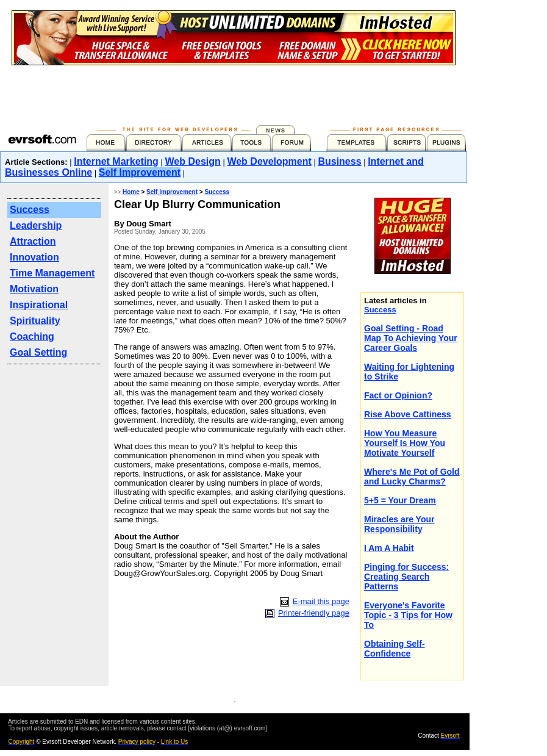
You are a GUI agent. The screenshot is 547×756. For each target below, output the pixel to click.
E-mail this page (321, 601)
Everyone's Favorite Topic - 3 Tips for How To (408, 615)
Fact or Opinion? (398, 395)
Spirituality (35, 321)
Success (30, 210)
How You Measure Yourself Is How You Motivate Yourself (405, 443)
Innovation (34, 257)
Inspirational (39, 305)
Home (131, 192)
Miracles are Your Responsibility (399, 524)
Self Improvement (140, 172)
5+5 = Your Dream (400, 500)
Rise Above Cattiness (408, 414)
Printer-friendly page (314, 613)
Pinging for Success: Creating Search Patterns (406, 577)
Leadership (36, 225)
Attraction (33, 241)
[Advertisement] (234, 93)
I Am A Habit (389, 548)
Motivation (34, 289)
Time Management (52, 273)
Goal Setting (38, 352)
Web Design (193, 161)
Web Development (269, 161)
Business (339, 161)
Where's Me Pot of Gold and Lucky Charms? (412, 477)
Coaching (32, 337)
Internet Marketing (116, 161)
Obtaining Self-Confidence (395, 649)
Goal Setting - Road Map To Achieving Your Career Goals (411, 338)
